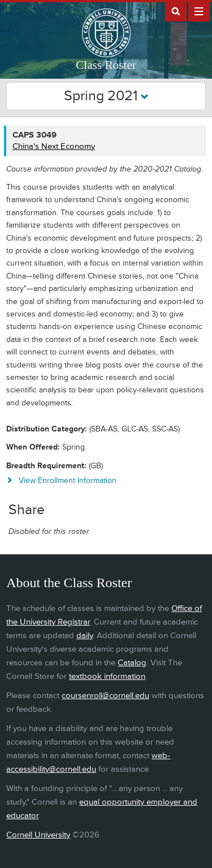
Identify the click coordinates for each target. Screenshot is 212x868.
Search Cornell (176, 11)
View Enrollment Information (68, 480)
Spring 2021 (106, 96)
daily (85, 636)
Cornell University (38, 835)
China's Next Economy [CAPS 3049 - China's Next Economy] (54, 146)
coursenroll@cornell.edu (105, 696)
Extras (199, 11)
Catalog (132, 663)
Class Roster (106, 65)
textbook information (107, 676)
